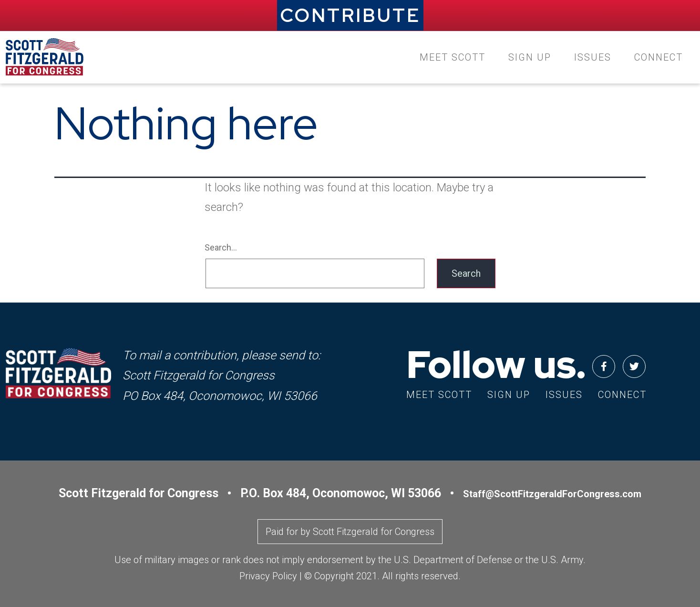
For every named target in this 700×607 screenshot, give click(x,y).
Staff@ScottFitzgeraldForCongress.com (552, 494)
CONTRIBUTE (350, 15)
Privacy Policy (268, 576)
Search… (221, 247)
